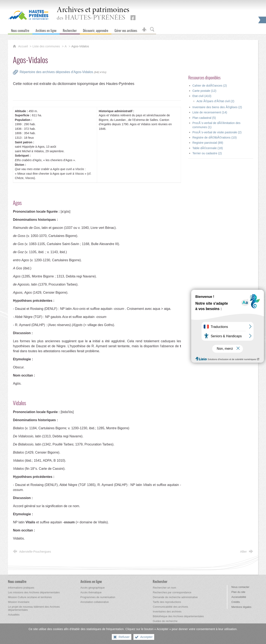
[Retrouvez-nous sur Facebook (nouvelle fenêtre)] (133, 18)
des (93, 14)
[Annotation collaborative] (95, 602)
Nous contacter (240, 587)
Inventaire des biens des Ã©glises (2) (217, 107)
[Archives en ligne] (46, 30)
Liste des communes (46, 46)
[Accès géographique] (93, 588)
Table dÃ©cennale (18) (208, 148)
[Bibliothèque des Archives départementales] (178, 616)
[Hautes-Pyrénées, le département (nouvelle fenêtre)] (28, 15)
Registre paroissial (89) (208, 143)
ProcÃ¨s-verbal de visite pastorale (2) (217, 132)
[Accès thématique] (91, 592)
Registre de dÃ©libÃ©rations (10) (215, 137)
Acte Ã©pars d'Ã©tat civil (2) (216, 101)
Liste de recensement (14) (210, 112)
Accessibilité (239, 597)
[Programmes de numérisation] (98, 597)
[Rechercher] (70, 30)
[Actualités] (14, 615)
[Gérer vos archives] (126, 30)
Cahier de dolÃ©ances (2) (210, 86)
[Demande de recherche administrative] (175, 597)
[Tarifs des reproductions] (167, 602)
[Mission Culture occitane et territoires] (30, 597)
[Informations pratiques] (21, 588)
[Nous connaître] (20, 30)
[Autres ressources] (163, 626)
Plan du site (238, 592)
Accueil (23, 46)
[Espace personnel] (144, 30)
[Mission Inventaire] (19, 602)
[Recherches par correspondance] (172, 592)
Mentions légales (241, 607)
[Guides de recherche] (165, 621)
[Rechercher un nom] (164, 588)
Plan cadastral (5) (204, 118)
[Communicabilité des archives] (170, 607)
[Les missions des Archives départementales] (34, 592)
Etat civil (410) (202, 96)
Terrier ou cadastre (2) (207, 153)
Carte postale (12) (204, 91)
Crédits (236, 602)
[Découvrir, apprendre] (96, 30)
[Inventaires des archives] (167, 611)
